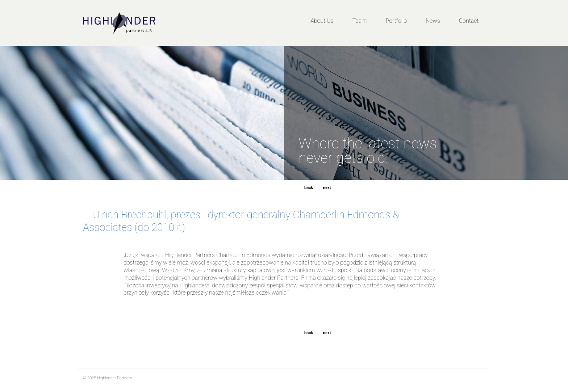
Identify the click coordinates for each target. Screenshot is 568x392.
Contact (469, 21)
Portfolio (396, 21)
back (309, 188)
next (327, 188)
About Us (322, 21)
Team (360, 21)
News (433, 21)
